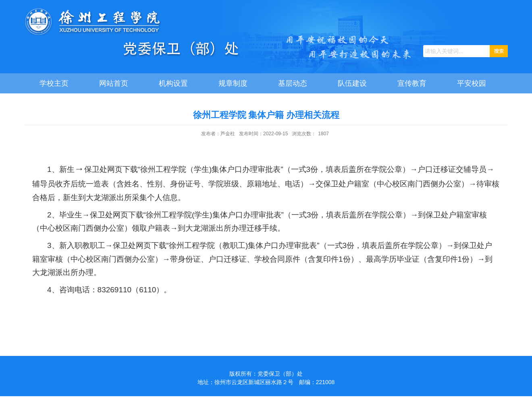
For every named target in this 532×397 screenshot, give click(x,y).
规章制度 (233, 83)
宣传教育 (412, 83)
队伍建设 (352, 83)
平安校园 (472, 83)
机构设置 (173, 83)
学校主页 (54, 83)
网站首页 (114, 83)
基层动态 (293, 83)
